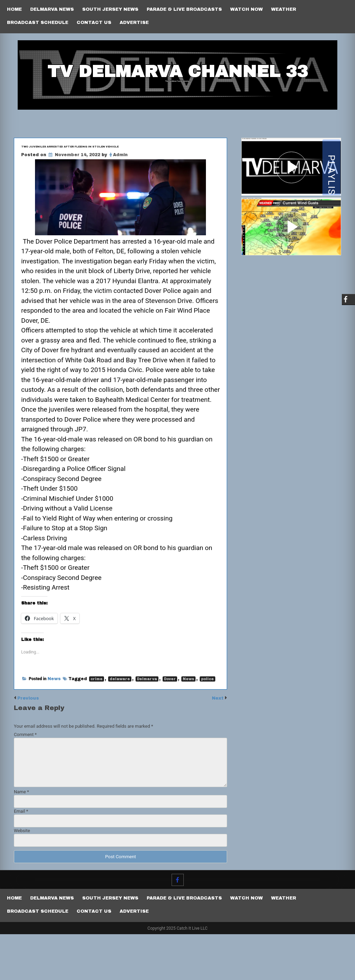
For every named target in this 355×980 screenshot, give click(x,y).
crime (97, 725)
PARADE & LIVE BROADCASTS (184, 9)
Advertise (134, 23)
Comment (25, 780)
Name (21, 838)
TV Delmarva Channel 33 (178, 86)
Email (21, 857)
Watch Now (246, 9)
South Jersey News (110, 9)
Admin (120, 188)
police (207, 725)
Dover (170, 725)
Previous (31, 744)
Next (217, 744)
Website (22, 876)
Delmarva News (52, 9)
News (54, 725)
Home (14, 9)
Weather (284, 9)
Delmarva (147, 725)
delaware (120, 725)
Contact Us (94, 23)
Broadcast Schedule (38, 23)
